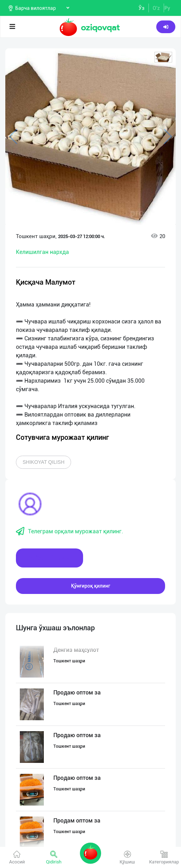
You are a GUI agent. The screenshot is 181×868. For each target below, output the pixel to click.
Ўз (142, 8)
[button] (163, 57)
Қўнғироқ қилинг (91, 586)
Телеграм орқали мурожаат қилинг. (69, 532)
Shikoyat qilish (43, 462)
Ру (167, 8)
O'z (156, 8)
